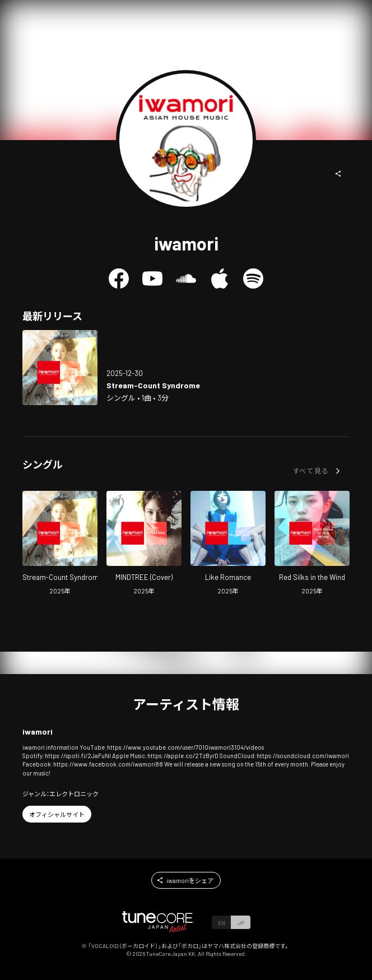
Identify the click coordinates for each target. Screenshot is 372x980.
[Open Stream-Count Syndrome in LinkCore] (60, 368)
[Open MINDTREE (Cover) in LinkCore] (144, 544)
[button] (338, 174)
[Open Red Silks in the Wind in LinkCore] (312, 544)
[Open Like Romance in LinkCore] (228, 544)
